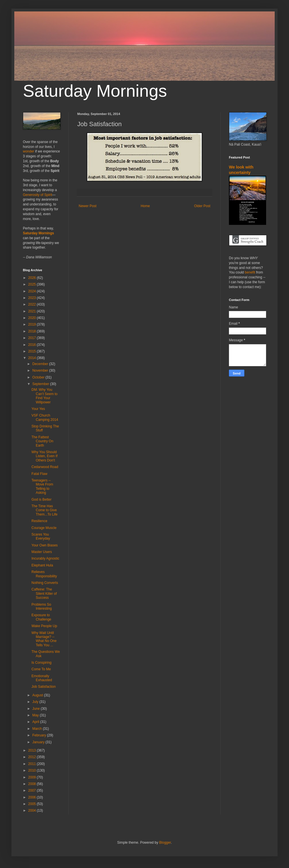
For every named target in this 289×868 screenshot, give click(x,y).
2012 (33, 757)
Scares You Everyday (41, 536)
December (41, 364)
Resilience (39, 521)
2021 (33, 311)
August (38, 695)
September (41, 384)
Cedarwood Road (45, 467)
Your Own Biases (45, 545)
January (39, 742)
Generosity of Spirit (37, 195)
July (36, 702)
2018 (33, 331)
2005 (33, 804)
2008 (33, 784)
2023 (33, 298)
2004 (33, 810)
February (40, 735)
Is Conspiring (41, 663)
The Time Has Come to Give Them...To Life (44, 510)
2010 (33, 770)
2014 (33, 358)
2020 (33, 318)
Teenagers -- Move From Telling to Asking (42, 486)
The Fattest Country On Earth (42, 441)
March (38, 729)
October (39, 377)
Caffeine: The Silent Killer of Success (44, 593)
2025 (33, 284)
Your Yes (38, 409)
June (36, 709)
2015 (33, 351)
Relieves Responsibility (44, 574)
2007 (33, 790)
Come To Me (41, 669)
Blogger (165, 843)
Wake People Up (44, 626)
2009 (33, 777)
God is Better (41, 500)
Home (145, 206)
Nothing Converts (45, 583)
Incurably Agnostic (45, 558)
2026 (33, 278)
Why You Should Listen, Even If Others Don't (44, 456)
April (36, 722)
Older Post (202, 206)
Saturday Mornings (95, 91)
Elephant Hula (42, 565)
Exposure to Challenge (41, 617)
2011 (33, 764)
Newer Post (88, 206)
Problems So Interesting (42, 607)
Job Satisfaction (44, 687)
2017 (33, 338)
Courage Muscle (44, 528)
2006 (33, 797)
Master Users (42, 552)
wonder (28, 151)
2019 (33, 324)
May (36, 715)
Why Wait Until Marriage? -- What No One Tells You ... (44, 639)
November (41, 370)
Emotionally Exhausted (42, 678)
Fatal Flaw (39, 474)
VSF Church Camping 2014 (45, 417)
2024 (33, 291)
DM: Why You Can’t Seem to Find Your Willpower (44, 396)
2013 (33, 750)
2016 (33, 345)
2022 (33, 304)
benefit (250, 272)
